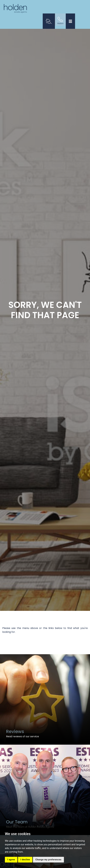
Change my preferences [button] (48, 860)
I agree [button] (11, 860)
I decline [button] (25, 860)
